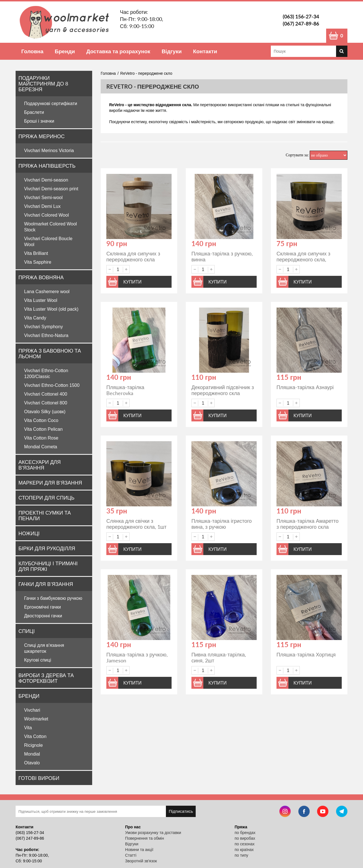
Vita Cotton (35, 736)
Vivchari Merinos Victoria (49, 151)
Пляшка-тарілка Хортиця (306, 654)
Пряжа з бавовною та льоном (50, 353)
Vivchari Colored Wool (47, 215)
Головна (32, 51)
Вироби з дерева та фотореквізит (46, 678)
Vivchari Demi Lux (42, 206)
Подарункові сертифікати (51, 104)
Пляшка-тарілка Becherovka (125, 390)
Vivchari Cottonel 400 (46, 394)
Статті (131, 855)
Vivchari (32, 710)
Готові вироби (39, 778)
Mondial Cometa (41, 447)
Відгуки (172, 51)
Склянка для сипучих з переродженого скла (133, 256)
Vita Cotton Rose (41, 438)
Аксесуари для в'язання (40, 465)
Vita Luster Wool (41, 300)
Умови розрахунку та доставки (153, 833)
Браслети (34, 112)
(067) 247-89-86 (301, 24)
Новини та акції (139, 850)
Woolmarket (36, 719)
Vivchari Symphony (44, 327)
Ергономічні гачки (43, 607)
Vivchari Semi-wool (43, 198)
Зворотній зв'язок (141, 861)
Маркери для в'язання (50, 483)
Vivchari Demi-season (46, 180)
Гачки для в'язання (46, 584)
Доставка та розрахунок (118, 51)
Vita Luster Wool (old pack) (51, 309)
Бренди (65, 51)
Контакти (205, 51)
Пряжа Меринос (42, 136)
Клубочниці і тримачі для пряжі (48, 566)
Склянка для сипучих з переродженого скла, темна (303, 259)
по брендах (245, 833)
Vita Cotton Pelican (43, 429)
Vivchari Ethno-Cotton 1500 (52, 385)
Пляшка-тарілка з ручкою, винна (222, 256)
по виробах (245, 838)
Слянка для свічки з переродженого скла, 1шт (136, 524)
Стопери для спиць (46, 498)
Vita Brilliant (36, 253)
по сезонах (244, 844)
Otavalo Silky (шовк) (45, 412)
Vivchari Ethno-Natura (46, 335)
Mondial (32, 754)
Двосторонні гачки (43, 616)
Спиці (27, 631)
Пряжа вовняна (41, 277)
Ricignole (33, 745)
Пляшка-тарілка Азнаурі (305, 387)
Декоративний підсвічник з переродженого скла (223, 390)
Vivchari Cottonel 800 (46, 403)
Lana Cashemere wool (47, 292)
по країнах (244, 850)
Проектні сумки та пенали (45, 515)
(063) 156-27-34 (301, 16)
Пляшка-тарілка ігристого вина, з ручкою (222, 524)
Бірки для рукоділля (47, 548)
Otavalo (32, 763)
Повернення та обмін (144, 838)
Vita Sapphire (38, 262)
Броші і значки (39, 121)
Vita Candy (35, 318)
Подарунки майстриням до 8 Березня (43, 84)
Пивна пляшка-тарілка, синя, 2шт (219, 657)
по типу (241, 855)
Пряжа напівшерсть (47, 166)
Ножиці (29, 533)
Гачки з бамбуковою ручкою (53, 598)
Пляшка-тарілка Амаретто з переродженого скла (308, 524)
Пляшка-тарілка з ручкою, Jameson (137, 657)
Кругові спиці (38, 660)
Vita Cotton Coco (41, 420)
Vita (28, 728)
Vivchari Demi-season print (51, 189)
